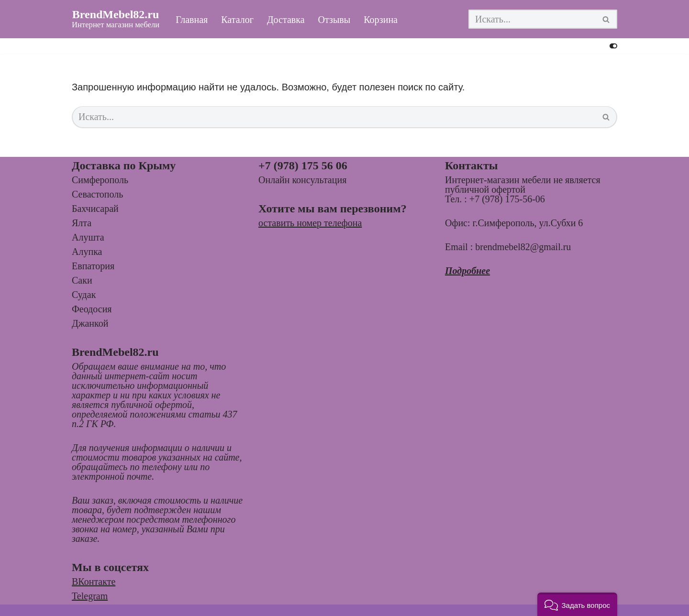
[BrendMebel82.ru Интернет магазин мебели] (116, 19)
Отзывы (334, 20)
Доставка (286, 20)
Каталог (237, 20)
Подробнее (467, 271)
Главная (192, 20)
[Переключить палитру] (613, 46)
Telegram (90, 596)
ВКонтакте (94, 582)
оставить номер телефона (310, 223)
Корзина (381, 20)
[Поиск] (532, 19)
